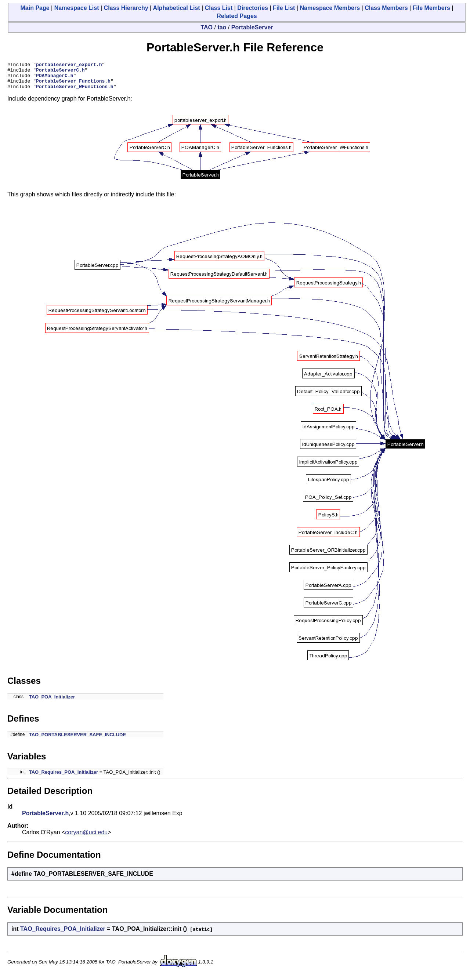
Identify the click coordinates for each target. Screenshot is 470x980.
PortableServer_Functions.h (73, 85)
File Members (431, 8)
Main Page (35, 8)
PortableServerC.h (60, 72)
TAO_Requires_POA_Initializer (64, 778)
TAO (207, 27)
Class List (219, 8)
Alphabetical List (177, 8)
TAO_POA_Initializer (52, 702)
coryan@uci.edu (86, 838)
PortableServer (252, 27)
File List (284, 8)
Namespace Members (330, 8)
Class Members (386, 8)
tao (222, 27)
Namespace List (77, 8)
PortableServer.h (45, 819)
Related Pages (237, 16)
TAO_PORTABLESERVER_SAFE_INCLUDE (77, 740)
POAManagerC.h (55, 79)
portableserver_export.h (69, 65)
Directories (253, 8)
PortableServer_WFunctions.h (75, 92)
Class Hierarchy (126, 8)
